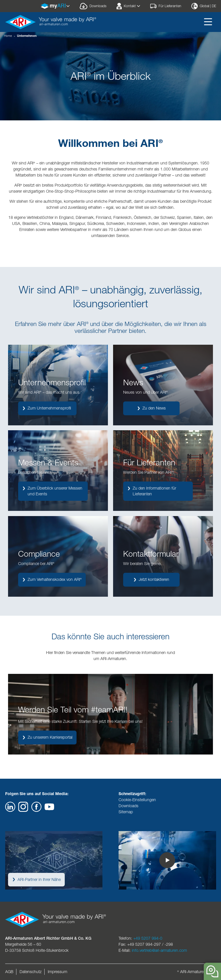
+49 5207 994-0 (148, 938)
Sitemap (126, 812)
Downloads (128, 806)
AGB (9, 972)
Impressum (58, 972)
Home (8, 36)
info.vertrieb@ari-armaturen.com (159, 950)
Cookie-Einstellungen (137, 800)
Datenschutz (31, 972)
